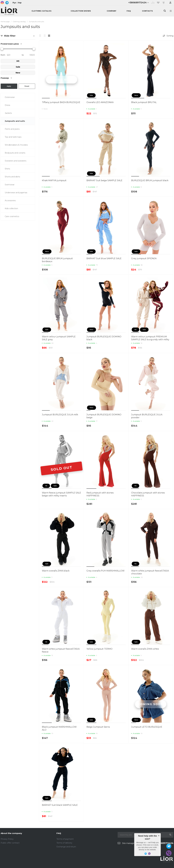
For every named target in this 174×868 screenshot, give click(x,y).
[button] (46, 98)
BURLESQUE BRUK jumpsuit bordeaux (57, 260)
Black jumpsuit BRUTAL (144, 102)
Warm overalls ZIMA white (145, 649)
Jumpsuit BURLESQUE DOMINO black (104, 338)
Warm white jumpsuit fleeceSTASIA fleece (61, 650)
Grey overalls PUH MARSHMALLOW (106, 571)
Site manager (128, 843)
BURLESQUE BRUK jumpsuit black (150, 180)
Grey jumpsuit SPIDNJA (144, 258)
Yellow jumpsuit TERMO (99, 649)
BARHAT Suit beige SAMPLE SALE (104, 180)
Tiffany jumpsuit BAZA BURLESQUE (61, 102)
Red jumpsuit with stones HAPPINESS (100, 494)
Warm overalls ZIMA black (56, 571)
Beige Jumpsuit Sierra (98, 727)
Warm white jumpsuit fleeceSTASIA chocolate (150, 572)
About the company (11, 833)
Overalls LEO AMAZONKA (100, 102)
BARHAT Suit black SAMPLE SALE (60, 805)
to (23, 55)
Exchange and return (66, 847)
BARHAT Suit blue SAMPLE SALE (104, 258)
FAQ (59, 833)
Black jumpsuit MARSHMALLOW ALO (59, 728)
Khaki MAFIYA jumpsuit (54, 180)
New (18, 73)
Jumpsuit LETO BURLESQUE (147, 727)
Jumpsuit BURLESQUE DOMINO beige (104, 416)
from (3, 55)
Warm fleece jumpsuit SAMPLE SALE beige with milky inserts (61, 494)
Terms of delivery (64, 843)
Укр (20, 3)
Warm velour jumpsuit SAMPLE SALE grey (59, 338)
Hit (18, 61)
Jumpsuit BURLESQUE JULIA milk (60, 415)
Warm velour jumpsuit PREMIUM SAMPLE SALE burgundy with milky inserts (150, 340)
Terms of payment (65, 839)
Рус (14, 3)
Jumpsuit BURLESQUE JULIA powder (147, 416)
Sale (18, 67)
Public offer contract (10, 843)
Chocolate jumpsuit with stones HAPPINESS (148, 494)
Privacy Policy (7, 839)
